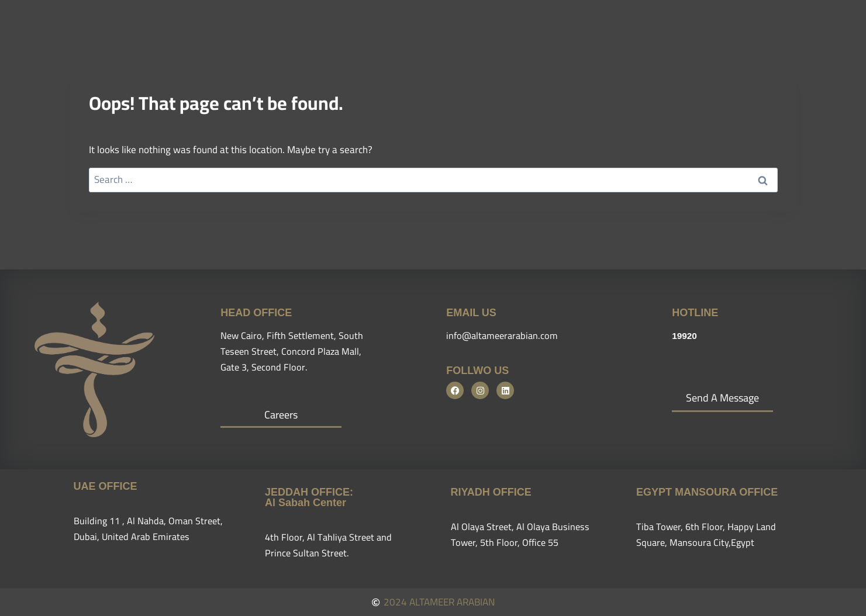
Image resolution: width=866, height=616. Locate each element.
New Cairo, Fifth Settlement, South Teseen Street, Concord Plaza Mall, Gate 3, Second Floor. (294, 351)
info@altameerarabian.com (505, 335)
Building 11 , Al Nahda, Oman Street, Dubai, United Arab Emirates (151, 529)
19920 (686, 336)
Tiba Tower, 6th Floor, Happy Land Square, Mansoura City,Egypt (708, 534)
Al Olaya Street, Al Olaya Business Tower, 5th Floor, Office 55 (522, 534)
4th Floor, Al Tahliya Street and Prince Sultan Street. (330, 545)
